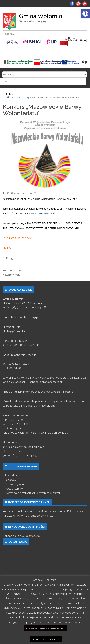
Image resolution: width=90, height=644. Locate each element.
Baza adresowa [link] (13, 476)
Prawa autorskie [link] (14, 489)
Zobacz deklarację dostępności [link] (21, 536)
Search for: (44, 74)
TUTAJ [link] (11, 213)
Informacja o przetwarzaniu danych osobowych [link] (33, 493)
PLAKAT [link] (7, 248)
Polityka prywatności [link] (17, 484)
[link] (85, 14)
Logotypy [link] (10, 480)
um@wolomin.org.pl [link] (27, 317)
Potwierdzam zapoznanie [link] (46, 639)
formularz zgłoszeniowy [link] (17, 238)
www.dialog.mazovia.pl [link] (43, 213)
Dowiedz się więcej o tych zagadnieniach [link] (45, 628)
